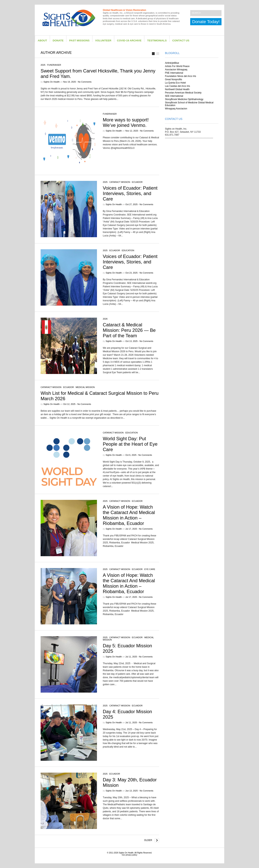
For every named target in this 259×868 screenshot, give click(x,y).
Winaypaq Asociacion (176, 109)
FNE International (174, 73)
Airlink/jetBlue (172, 63)
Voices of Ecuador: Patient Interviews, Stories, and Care (130, 193)
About (42, 41)
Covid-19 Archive (129, 41)
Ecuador (137, 182)
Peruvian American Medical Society (183, 93)
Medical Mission (85, 387)
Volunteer (103, 41)
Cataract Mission (120, 182)
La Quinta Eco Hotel (175, 83)
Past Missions (79, 41)
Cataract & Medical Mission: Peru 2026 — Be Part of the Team (129, 330)
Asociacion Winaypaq (176, 70)
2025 (43, 65)
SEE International (174, 96)
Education (128, 250)
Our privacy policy (129, 855)
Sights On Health (126, 853)
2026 (105, 319)
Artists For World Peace (177, 66)
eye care (150, 569)
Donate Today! (206, 22)
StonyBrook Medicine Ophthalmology (184, 99)
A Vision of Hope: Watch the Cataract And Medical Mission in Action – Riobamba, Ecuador (129, 515)
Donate (58, 41)
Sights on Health (52, 82)
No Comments (85, 82)
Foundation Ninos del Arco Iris (181, 76)
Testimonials (157, 41)
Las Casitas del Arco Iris (177, 86)
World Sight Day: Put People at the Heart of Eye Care (130, 444)
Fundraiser (54, 65)
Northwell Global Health (177, 89)
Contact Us (181, 41)
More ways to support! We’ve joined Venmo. (126, 122)
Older (148, 840)
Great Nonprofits (174, 79)
